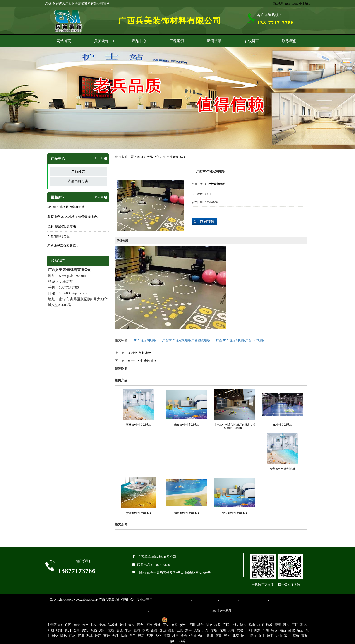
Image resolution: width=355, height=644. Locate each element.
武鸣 (209, 625)
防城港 (113, 625)
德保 (274, 630)
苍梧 (296, 636)
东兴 (188, 630)
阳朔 (51, 630)
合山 (201, 636)
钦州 (123, 625)
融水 (304, 625)
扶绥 (240, 630)
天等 (206, 630)
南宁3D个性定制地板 (142, 361)
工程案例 (177, 41)
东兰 (132, 636)
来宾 (175, 625)
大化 (158, 636)
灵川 (68, 630)
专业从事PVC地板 (165, 600)
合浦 (154, 630)
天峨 (115, 636)
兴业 (261, 636)
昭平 (270, 636)
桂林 (94, 625)
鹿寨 (278, 625)
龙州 (223, 630)
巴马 (141, 636)
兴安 (85, 630)
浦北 (171, 630)
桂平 (175, 636)
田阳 (249, 630)
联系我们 (289, 41)
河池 (149, 625)
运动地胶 (212, 600)
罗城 (89, 636)
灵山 (163, 630)
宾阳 (226, 625)
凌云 (300, 630)
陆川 (244, 636)
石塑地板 (275, 600)
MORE (101, 158)
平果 (266, 630)
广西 (68, 625)
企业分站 (305, 4)
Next (340, 99)
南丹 (107, 636)
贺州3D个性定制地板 (283, 469)
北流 (236, 636)
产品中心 (139, 41)
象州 (210, 636)
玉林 (166, 625)
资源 (120, 630)
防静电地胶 (247, 600)
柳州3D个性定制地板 (187, 513)
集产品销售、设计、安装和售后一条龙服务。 (181, 611)
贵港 (157, 625)
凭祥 (231, 630)
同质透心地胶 (228, 600)
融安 (286, 625)
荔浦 (137, 630)
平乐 (128, 630)
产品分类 (78, 171)
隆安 (243, 625)
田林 (55, 636)
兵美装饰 (101, 41)
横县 (218, 625)
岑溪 (182, 641)
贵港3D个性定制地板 (139, 513)
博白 (253, 636)
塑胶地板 (185, 600)
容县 (227, 636)
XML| (295, 4)
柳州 (85, 625)
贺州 (183, 625)
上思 (180, 630)
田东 (257, 630)
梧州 (192, 625)
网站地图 (278, 4)
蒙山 (173, 641)
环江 (98, 636)
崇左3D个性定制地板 (235, 513)
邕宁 (200, 625)
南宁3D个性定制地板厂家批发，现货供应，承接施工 (235, 426)
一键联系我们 (82, 561)
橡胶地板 (198, 600)
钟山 (279, 636)
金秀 (184, 636)
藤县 (305, 636)
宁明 (214, 630)
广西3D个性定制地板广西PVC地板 (240, 340)
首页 (140, 157)
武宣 (218, 636)
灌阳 (102, 630)
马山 (252, 625)
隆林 (64, 636)
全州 (77, 630)
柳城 (269, 625)
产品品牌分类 (78, 181)
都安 (150, 636)
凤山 (124, 636)
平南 (167, 636)
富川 (287, 636)
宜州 (81, 636)
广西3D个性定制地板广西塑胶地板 (186, 340)
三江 (295, 625)
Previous (15, 99)
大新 (197, 630)
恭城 (145, 630)
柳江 (261, 625)
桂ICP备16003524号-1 (144, 619)
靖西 (283, 630)
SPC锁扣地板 (291, 600)
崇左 (132, 625)
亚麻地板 (262, 600)
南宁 (77, 625)
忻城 (193, 636)
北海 (103, 625)
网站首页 (64, 41)
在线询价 (204, 221)
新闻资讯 (214, 41)
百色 (140, 625)
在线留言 (252, 41)
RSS (287, 4)
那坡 (292, 630)
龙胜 (111, 630)
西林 (72, 636)
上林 (235, 625)
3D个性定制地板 (174, 157)
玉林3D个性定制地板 (139, 425)
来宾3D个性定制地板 (187, 425)
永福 (94, 630)
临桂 (59, 630)
